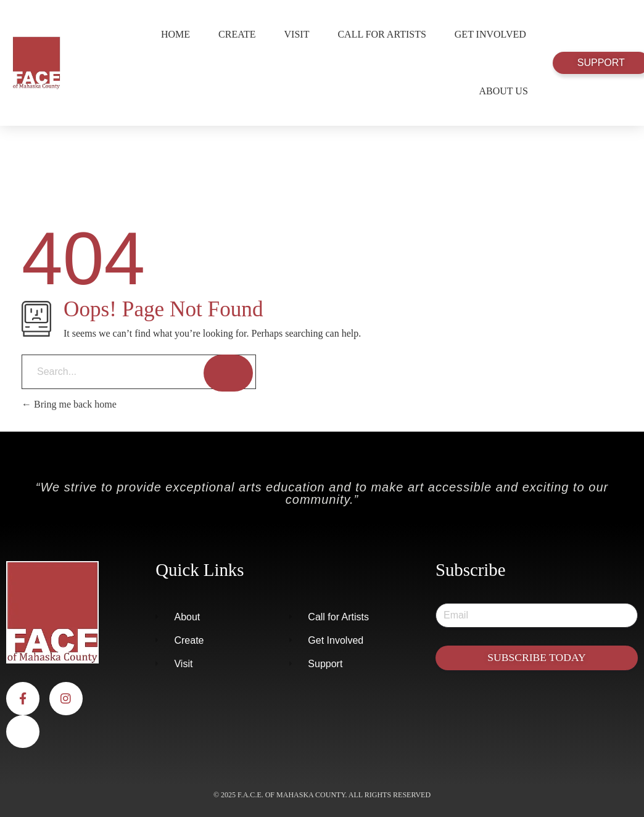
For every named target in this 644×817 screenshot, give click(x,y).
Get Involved (490, 34)
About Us (504, 91)
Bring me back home (69, 404)
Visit (297, 34)
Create (237, 34)
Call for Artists (382, 34)
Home (175, 34)
